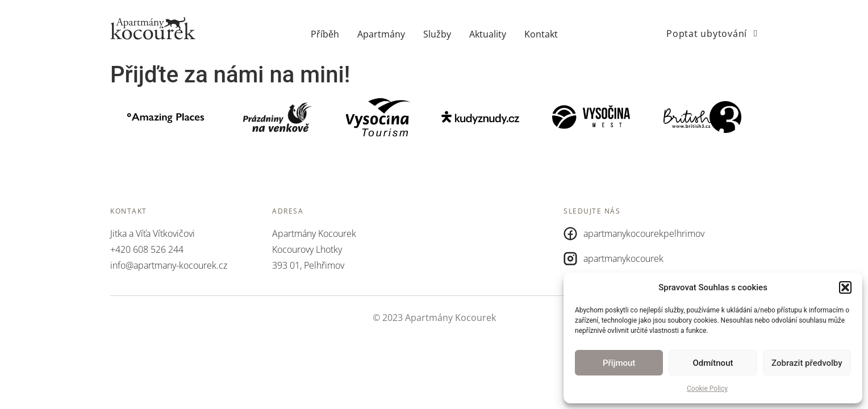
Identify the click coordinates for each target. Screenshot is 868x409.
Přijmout (619, 363)
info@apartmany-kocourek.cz (169, 265)
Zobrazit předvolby (807, 363)
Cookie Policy (707, 389)
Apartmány (381, 34)
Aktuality (488, 34)
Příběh (325, 34)
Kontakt (541, 34)
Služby (437, 34)
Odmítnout (713, 363)
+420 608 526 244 (147, 249)
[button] (845, 287)
